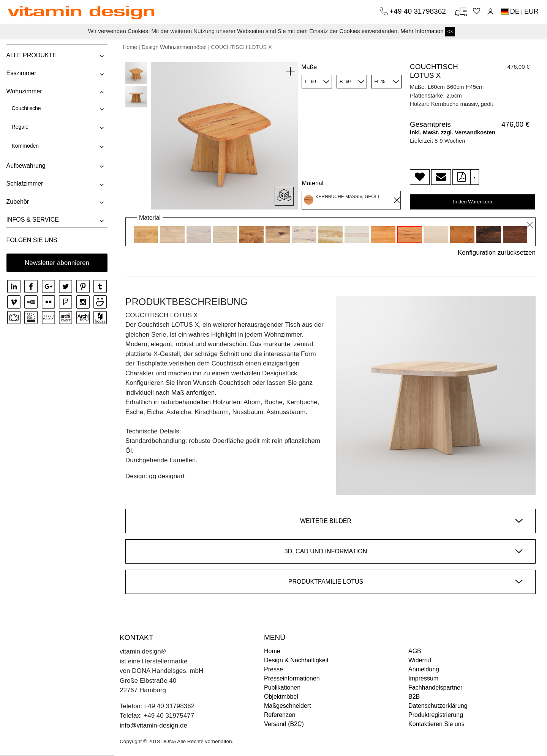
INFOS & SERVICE (32, 220)
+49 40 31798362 (419, 11)
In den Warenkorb (473, 202)
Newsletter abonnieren (57, 263)
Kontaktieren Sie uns (436, 724)
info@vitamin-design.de (153, 725)
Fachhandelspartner (435, 687)
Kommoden (25, 146)
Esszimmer (21, 73)
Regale (19, 127)
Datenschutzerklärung (438, 706)
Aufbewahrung (25, 166)
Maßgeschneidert (288, 706)
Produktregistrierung (436, 715)
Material (312, 183)
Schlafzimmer (24, 183)
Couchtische (26, 108)
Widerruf (420, 660)
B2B (414, 697)
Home (130, 47)
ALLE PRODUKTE (31, 55)
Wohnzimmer (24, 91)
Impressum (423, 678)
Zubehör (17, 202)
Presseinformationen (292, 678)
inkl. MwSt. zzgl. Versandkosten (453, 132)
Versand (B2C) (284, 724)
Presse (273, 669)
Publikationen (282, 687)
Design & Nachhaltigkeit (296, 660)
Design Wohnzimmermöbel (174, 47)
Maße (309, 67)
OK (450, 32)
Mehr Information (422, 31)
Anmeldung (424, 669)
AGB (415, 651)
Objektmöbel (281, 697)
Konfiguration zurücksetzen (497, 253)
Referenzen (280, 715)
